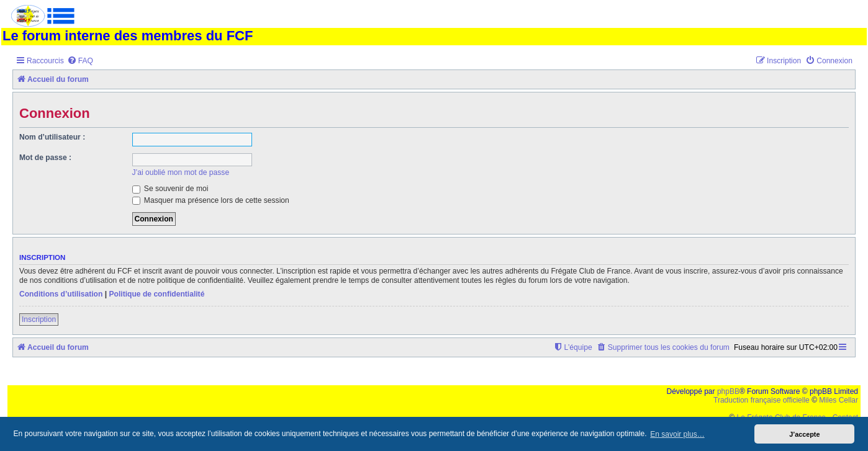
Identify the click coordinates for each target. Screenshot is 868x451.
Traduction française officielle (762, 400)
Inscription (39, 319)
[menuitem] (80, 61)
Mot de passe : (45, 158)
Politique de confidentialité (156, 294)
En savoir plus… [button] (677, 434)
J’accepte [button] (804, 434)
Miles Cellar (839, 400)
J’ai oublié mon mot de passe (181, 172)
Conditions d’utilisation (61, 294)
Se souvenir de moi (170, 189)
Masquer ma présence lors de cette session (211, 200)
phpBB (728, 391)
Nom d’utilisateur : (52, 137)
